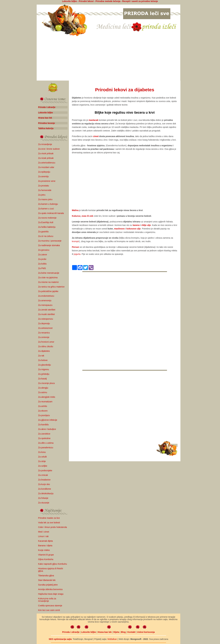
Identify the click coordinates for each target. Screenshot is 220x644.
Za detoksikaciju (46, 493)
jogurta (77, 254)
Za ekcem (43, 411)
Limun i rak (43, 536)
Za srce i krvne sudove (49, 149)
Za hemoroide (45, 190)
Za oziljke (43, 466)
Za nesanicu (44, 333)
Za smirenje (44, 337)
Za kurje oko (44, 484)
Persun (75, 247)
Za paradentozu (46, 448)
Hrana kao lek (45, 118)
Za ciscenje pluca (46, 383)
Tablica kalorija (46, 128)
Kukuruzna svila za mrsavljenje (47, 600)
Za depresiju (44, 323)
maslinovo (119, 229)
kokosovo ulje (134, 229)
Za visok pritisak (46, 153)
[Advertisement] (108, 59)
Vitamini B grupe (46, 555)
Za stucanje (44, 503)
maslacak (93, 120)
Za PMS (42, 268)
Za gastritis (43, 232)
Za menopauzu (45, 305)
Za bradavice (44, 480)
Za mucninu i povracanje (50, 241)
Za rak (41, 356)
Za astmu (43, 392)
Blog (123, 632)
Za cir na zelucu (46, 236)
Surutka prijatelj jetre (48, 585)
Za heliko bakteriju (47, 227)
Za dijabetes (44, 351)
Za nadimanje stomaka (49, 245)
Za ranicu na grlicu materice (51, 287)
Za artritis (43, 406)
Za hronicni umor (46, 342)
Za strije (42, 461)
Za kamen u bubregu (48, 204)
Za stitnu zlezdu (46, 346)
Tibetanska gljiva (46, 576)
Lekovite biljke (46, 113)
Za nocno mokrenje (47, 218)
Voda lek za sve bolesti (49, 523)
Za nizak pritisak (46, 158)
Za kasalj (42, 379)
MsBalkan (112, 639)
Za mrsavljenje (45, 144)
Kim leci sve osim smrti (49, 610)
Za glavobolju (45, 365)
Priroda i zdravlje (47, 107)
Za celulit (42, 457)
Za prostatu (44, 186)
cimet (96, 136)
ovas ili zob (87, 216)
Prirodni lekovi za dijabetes (125, 90)
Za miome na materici (49, 282)
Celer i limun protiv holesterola (53, 527)
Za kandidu (43, 425)
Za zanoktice (44, 434)
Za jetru (42, 195)
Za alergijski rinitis (47, 397)
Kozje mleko (44, 550)
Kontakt (131, 632)
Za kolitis (42, 264)
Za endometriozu (46, 296)
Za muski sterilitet (47, 314)
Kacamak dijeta (46, 541)
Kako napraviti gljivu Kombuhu (53, 564)
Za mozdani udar (46, 167)
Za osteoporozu (46, 319)
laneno (136, 225)
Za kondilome (45, 489)
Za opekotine (44, 438)
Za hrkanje (43, 498)
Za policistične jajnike (48, 291)
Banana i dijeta (45, 546)
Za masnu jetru (45, 199)
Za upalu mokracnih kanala (51, 213)
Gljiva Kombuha (46, 559)
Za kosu (42, 452)
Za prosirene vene (47, 181)
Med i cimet (44, 532)
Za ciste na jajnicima (48, 278)
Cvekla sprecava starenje (50, 606)
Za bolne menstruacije (49, 273)
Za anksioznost (45, 328)
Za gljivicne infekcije (48, 420)
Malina (75, 210)
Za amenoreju (45, 300)
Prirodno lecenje (47, 123)
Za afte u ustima (46, 443)
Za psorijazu (44, 415)
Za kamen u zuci (46, 209)
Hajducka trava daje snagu (51, 594)
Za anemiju (43, 176)
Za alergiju (43, 388)
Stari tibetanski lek (47, 580)
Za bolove (43, 360)
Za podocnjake (45, 470)
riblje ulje (146, 225)
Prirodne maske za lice (49, 518)
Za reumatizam (45, 402)
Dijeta (116, 632)
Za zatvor (43, 255)
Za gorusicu (44, 250)
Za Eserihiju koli (46, 222)
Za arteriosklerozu (47, 163)
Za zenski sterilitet (47, 310)
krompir (75, 241)
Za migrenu (44, 369)
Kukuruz (76, 216)
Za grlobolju (44, 374)
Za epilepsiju (44, 172)
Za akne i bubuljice (47, 429)
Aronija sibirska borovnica (50, 589)
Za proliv (42, 259)
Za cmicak (43, 475)
